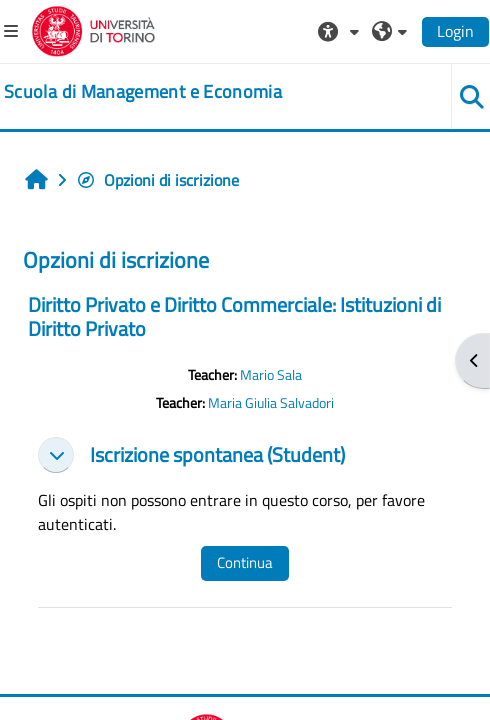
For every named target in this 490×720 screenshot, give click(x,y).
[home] (143, 92)
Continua (245, 562)
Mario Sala (271, 375)
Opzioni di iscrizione (157, 180)
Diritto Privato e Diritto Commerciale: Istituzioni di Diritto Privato (234, 316)
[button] (341, 31)
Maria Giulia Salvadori (271, 403)
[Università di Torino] (93, 29)
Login (455, 31)
